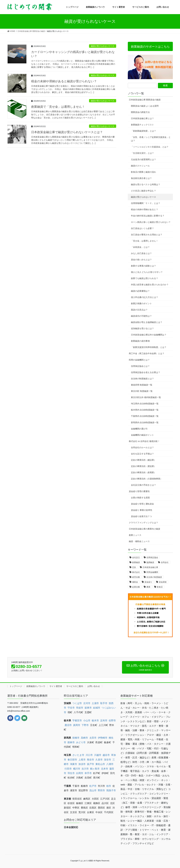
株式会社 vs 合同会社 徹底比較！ (144, 441)
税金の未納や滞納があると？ (145, 209)
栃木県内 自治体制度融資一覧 (145, 410)
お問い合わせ (94, 686)
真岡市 (77, 725)
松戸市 (93, 786)
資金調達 (163, 582)
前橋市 (76, 738)
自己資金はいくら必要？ (142, 228)
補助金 (135, 582)
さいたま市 (78, 755)
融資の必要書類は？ (140, 291)
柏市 (109, 786)
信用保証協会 (152, 557)
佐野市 (112, 721)
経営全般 (136, 577)
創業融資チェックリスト (142, 125)
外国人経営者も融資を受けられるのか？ (150, 285)
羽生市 (71, 773)
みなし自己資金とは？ (141, 253)
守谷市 (71, 708)
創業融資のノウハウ (36, 686)
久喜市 (99, 760)
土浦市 (95, 703)
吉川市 (85, 769)
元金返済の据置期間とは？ (143, 159)
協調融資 (150, 562)
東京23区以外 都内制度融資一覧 (146, 397)
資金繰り (148, 582)
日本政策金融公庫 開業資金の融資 (145, 100)
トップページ (16, 686)
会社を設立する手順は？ (142, 454)
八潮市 (110, 764)
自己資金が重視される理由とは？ (147, 235)
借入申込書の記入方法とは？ (145, 297)
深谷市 (108, 760)
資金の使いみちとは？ (141, 260)
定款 (134, 567)
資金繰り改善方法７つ (141, 516)
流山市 (93, 790)
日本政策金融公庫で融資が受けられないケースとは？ (67, 132)
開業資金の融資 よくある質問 (145, 106)
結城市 (97, 708)
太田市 (93, 738)
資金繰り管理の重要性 (139, 491)
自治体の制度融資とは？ (142, 379)
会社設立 (136, 557)
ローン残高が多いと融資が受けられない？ (151, 222)
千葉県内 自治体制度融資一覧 (145, 416)
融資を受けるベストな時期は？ (146, 184)
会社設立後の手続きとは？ (143, 485)
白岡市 (80, 773)
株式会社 (136, 572)
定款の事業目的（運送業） (143, 466)
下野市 (85, 725)
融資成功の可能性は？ (141, 316)
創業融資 (136, 562)
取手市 (104, 703)
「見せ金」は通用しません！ (145, 241)
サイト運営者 (56, 686)
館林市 (71, 742)
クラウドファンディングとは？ (143, 523)
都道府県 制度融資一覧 (142, 385)
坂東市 (88, 708)
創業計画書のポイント (141, 303)
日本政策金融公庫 (150, 567)
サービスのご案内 (75, 686)
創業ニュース (135, 535)
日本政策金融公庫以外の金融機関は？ (149, 335)
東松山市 (100, 764)
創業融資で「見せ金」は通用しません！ (58, 107)
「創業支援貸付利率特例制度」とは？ (149, 347)
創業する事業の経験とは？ (143, 266)
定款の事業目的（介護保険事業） (147, 479)
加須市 (82, 764)
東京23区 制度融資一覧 (142, 391)
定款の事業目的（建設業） (143, 460)
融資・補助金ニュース (139, 541)
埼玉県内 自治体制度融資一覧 (145, 404)
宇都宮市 (77, 721)
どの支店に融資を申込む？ (143, 191)
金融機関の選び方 (139, 429)
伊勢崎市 (103, 738)
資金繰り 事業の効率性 (142, 510)
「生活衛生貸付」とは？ (142, 153)
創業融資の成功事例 (140, 341)
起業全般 (136, 587)
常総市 (80, 708)
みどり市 (81, 742)
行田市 (68, 769)
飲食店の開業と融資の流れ (143, 172)
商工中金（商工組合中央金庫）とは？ (147, 353)
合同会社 (165, 562)
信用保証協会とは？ (140, 366)
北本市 (105, 769)
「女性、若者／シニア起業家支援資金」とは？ (151, 139)
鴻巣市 (74, 764)
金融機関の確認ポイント (142, 435)
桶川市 (77, 769)
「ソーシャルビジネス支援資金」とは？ (150, 147)
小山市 (87, 721)
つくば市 (77, 703)
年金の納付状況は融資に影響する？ (148, 216)
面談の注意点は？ (139, 310)
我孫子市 (111, 790)
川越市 (98, 755)
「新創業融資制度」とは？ (143, 131)
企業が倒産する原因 (140, 498)
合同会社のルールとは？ (142, 447)
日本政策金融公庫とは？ (142, 118)
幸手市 (88, 773)
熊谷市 (91, 760)
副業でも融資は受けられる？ (145, 278)
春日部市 (72, 760)
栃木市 (95, 721)
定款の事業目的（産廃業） (143, 472)
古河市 (87, 703)
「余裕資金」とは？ (140, 247)
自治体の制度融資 (154, 577)
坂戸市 (91, 764)
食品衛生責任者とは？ (141, 178)
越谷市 (106, 755)
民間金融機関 (152, 572)
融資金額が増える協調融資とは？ (147, 322)
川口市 (89, 755)
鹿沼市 (68, 725)
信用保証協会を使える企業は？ (146, 372)
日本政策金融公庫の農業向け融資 (145, 529)
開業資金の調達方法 (140, 112)
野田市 (101, 790)
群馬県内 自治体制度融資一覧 (145, 422)
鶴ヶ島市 (95, 769)
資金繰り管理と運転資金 (142, 504)
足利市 (104, 721)
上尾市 (82, 760)
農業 (148, 587)
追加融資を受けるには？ (142, 328)
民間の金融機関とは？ (139, 360)
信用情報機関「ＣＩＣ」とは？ (146, 203)
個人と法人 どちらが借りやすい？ (147, 272)
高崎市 (84, 738)
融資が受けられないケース (103, 46)
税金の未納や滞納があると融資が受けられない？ (64, 81)
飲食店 (160, 587)
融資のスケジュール (140, 166)
